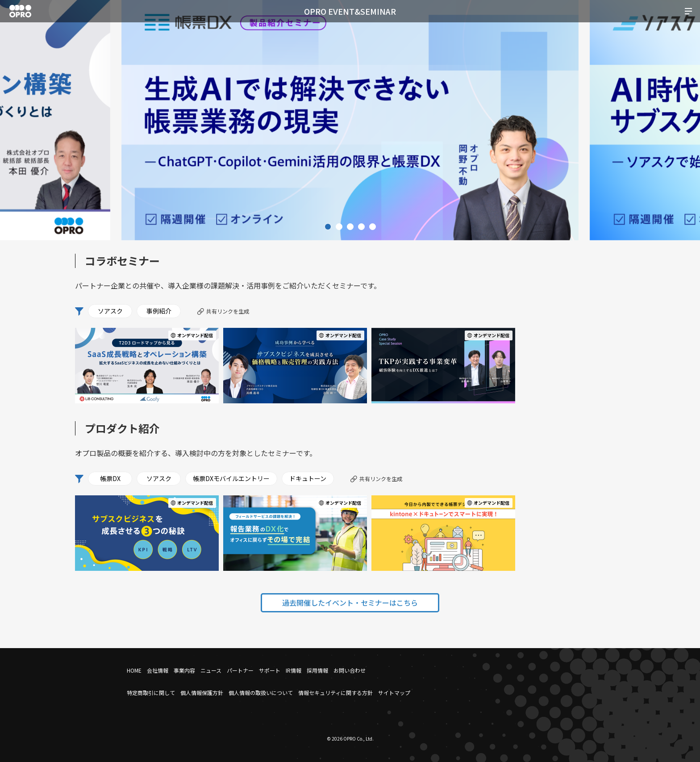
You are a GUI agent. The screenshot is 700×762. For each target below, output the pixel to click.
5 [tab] (373, 227)
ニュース (211, 670)
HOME (134, 670)
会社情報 (158, 670)
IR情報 (294, 670)
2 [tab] (339, 227)
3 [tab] (350, 227)
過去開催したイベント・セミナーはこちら (350, 603)
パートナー (240, 670)
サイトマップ (394, 693)
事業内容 (184, 670)
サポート (270, 670)
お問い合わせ (350, 670)
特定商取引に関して (151, 693)
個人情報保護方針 (202, 693)
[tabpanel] (350, 120)
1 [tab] (328, 227)
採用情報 (317, 670)
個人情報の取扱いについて (261, 693)
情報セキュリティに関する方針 (335, 693)
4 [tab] (361, 227)
